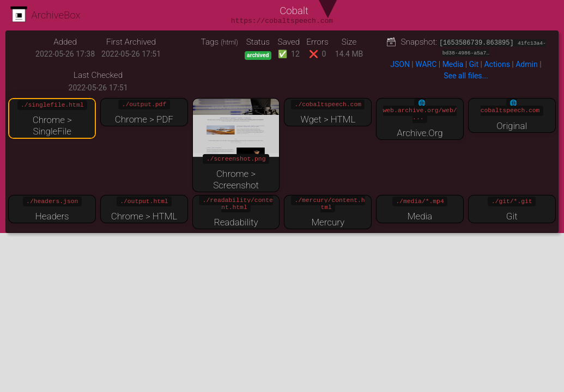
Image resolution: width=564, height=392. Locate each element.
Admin (526, 64)
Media (453, 64)
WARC (426, 64)
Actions (497, 64)
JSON (400, 64)
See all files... (466, 76)
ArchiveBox (46, 15)
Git (474, 64)
